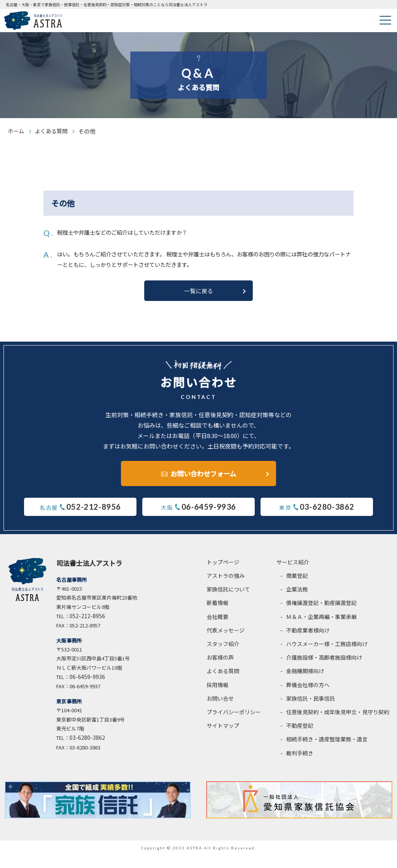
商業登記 (297, 588)
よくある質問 (54, 131)
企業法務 (297, 602)
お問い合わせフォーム (203, 483)
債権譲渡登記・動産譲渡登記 (321, 616)
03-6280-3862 (87, 751)
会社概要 (217, 629)
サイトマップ (223, 739)
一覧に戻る (198, 302)
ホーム (16, 131)
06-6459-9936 (87, 690)
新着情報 (217, 616)
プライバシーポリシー (234, 725)
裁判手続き (300, 766)
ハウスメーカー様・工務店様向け (327, 657)
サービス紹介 (293, 575)
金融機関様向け (305, 684)
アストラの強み (226, 588)
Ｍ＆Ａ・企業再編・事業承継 (321, 629)
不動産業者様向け (308, 643)
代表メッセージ (226, 643)
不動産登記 (300, 739)
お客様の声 (220, 670)
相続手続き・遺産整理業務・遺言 (327, 752)
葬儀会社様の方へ (308, 698)
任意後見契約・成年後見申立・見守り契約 (338, 725)
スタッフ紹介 (223, 657)
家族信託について (228, 602)
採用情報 (217, 698)
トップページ (223, 575)
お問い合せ (220, 711)
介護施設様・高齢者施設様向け (324, 670)
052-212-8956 (87, 629)
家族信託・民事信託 (311, 711)
